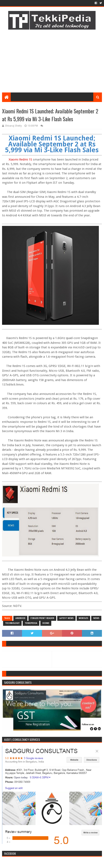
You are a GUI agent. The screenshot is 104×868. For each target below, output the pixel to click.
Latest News (66, 618)
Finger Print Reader (42, 618)
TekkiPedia (31, 623)
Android (20, 618)
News (96, 618)
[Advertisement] (52, 59)
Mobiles (83, 618)
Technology (12, 623)
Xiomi (46, 623)
